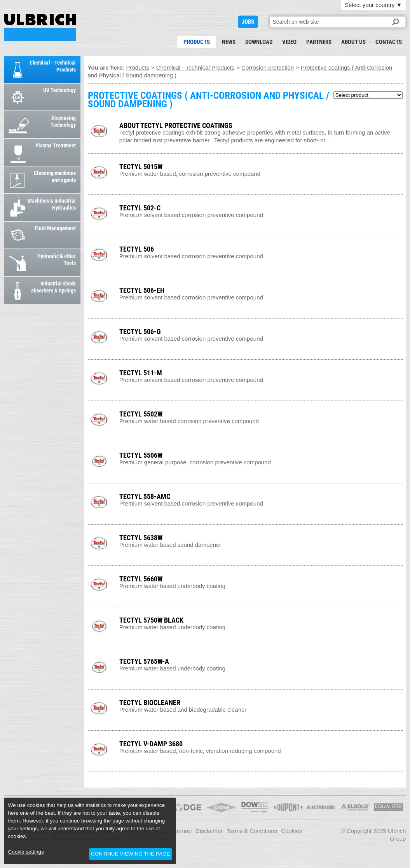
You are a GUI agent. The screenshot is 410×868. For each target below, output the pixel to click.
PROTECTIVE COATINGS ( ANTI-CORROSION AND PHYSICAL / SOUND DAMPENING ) (40, 27)
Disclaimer (209, 831)
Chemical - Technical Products (195, 67)
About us (353, 42)
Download (259, 42)
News (229, 42)
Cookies (291, 831)
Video (289, 42)
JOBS (248, 22)
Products (197, 42)
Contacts (389, 42)
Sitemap (181, 831)
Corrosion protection (268, 67)
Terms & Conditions (252, 831)
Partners (319, 42)
